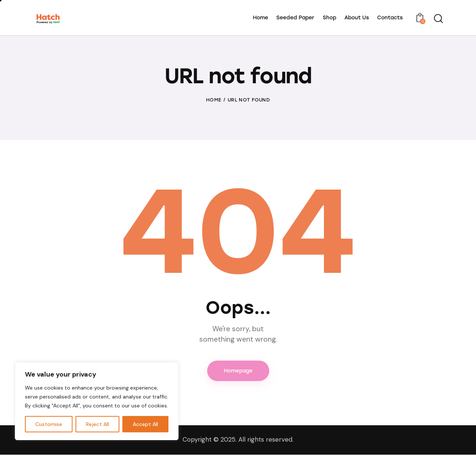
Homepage (238, 371)
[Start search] (438, 19)
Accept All (145, 424)
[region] (97, 401)
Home (214, 100)
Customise (49, 424)
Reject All (97, 424)
